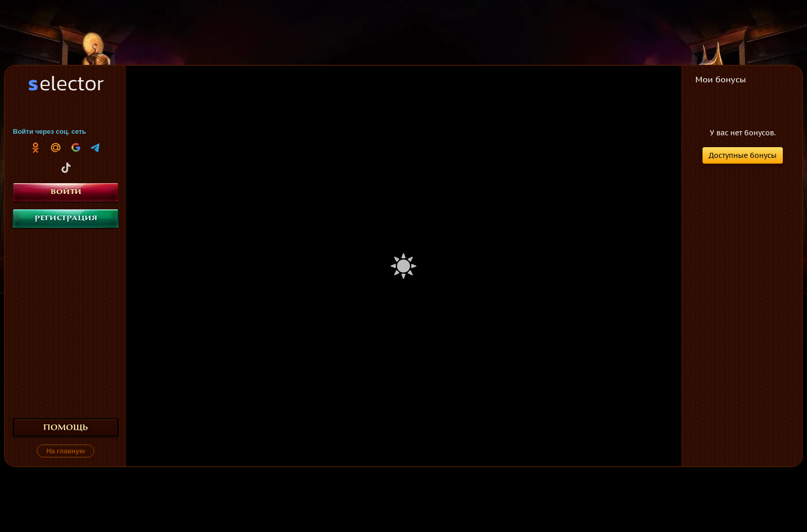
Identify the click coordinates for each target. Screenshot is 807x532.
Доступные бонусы (743, 155)
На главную (66, 451)
